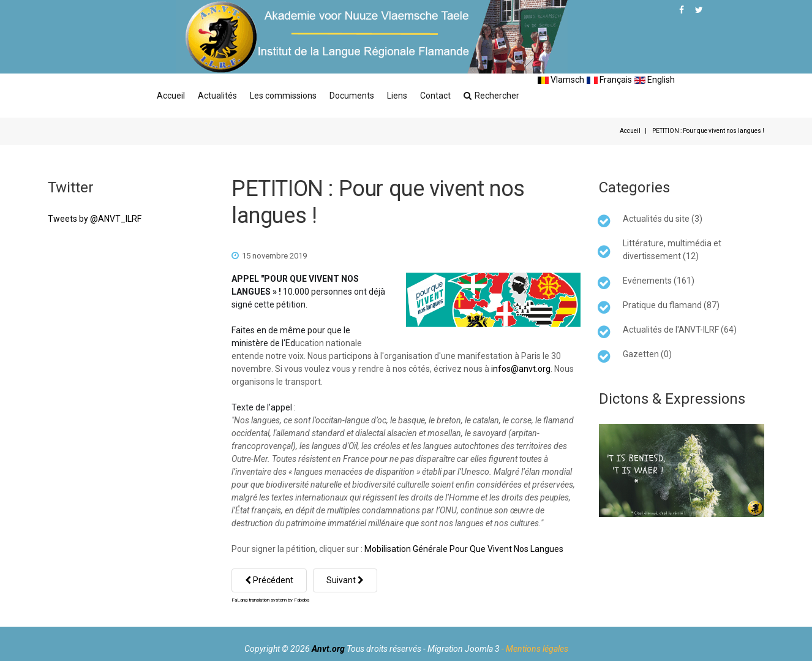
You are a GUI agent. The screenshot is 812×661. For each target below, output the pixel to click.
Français (609, 80)
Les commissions (283, 96)
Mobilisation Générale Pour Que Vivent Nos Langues (464, 549)
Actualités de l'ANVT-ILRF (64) (680, 330)
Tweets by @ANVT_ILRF (95, 219)
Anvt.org (328, 649)
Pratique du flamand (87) (671, 305)
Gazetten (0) (647, 354)
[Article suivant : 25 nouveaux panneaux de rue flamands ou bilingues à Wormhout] (345, 580)
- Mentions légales (535, 649)
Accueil (171, 96)
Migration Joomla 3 (464, 649)
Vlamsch (561, 80)
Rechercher (491, 96)
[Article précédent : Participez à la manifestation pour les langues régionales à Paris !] (269, 580)
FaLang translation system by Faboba (270, 600)
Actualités (217, 96)
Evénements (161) (659, 281)
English (655, 80)
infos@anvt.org (521, 369)
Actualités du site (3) (663, 219)
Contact (435, 96)
